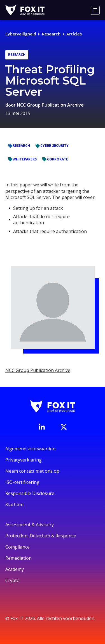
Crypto (12, 580)
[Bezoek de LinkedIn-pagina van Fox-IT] (42, 427)
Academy (15, 569)
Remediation (18, 558)
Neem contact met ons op (32, 471)
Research (51, 34)
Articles (74, 34)
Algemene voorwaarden (30, 449)
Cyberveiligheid (21, 34)
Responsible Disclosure (30, 493)
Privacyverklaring (24, 460)
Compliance (17, 547)
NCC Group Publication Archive (50, 105)
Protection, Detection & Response (41, 536)
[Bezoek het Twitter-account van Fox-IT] (64, 427)
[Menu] (95, 10)
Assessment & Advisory (30, 525)
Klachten (14, 504)
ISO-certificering (22, 482)
